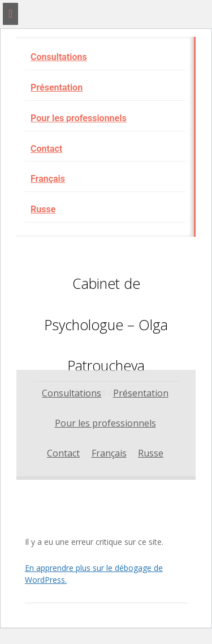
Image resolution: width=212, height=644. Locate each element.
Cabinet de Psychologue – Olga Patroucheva (106, 324)
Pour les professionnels (79, 118)
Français (48, 179)
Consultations (59, 57)
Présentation (57, 88)
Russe (43, 209)
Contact (46, 149)
